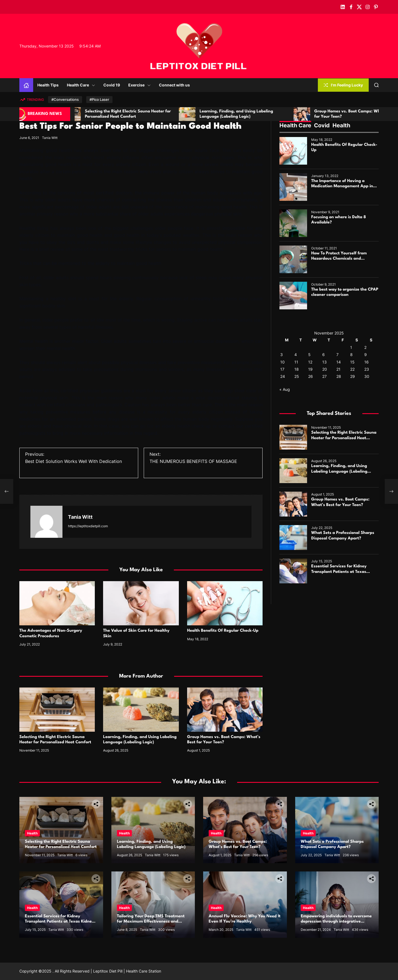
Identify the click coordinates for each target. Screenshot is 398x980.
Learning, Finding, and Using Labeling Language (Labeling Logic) (339, 471)
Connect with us (174, 85)
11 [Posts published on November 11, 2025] (296, 362)
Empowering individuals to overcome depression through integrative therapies (336, 922)
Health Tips (48, 85)
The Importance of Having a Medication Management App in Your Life (342, 186)
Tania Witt (50, 138)
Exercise (139, 85)
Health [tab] (341, 125)
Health (32, 833)
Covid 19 (112, 85)
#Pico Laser (99, 99)
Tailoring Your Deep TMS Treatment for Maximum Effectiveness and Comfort (151, 922)
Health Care (81, 85)
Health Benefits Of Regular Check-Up (223, 631)
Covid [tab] (322, 125)
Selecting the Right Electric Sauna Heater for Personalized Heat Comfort (344, 438)
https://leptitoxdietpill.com (88, 526)
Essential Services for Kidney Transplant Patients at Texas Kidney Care (339, 572)
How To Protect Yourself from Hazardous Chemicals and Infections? (339, 259)
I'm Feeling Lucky (343, 85)
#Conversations (65, 99)
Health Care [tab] (295, 125)
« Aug (285, 389)
